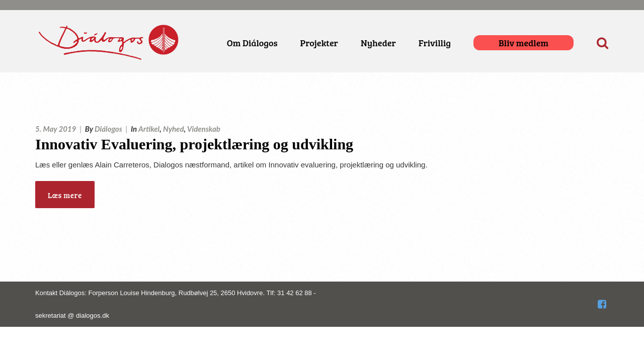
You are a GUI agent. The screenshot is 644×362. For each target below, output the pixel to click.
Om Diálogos (252, 43)
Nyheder (378, 43)
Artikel (149, 129)
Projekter (319, 43)
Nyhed (174, 129)
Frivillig (435, 43)
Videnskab (204, 129)
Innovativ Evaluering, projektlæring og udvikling (194, 144)
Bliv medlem (524, 43)
